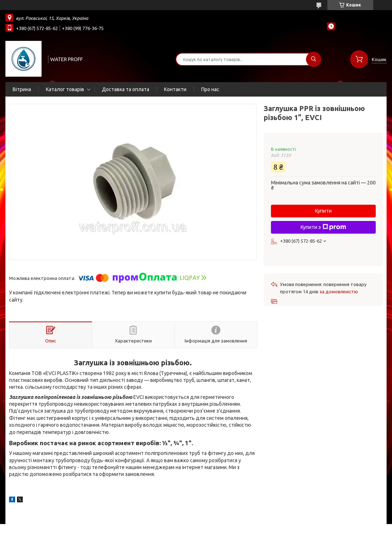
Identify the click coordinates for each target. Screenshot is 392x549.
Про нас (210, 89)
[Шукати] (314, 59)
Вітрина (22, 89)
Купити (323, 211)
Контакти (175, 89)
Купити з (323, 227)
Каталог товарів (65, 89)
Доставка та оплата (126, 89)
